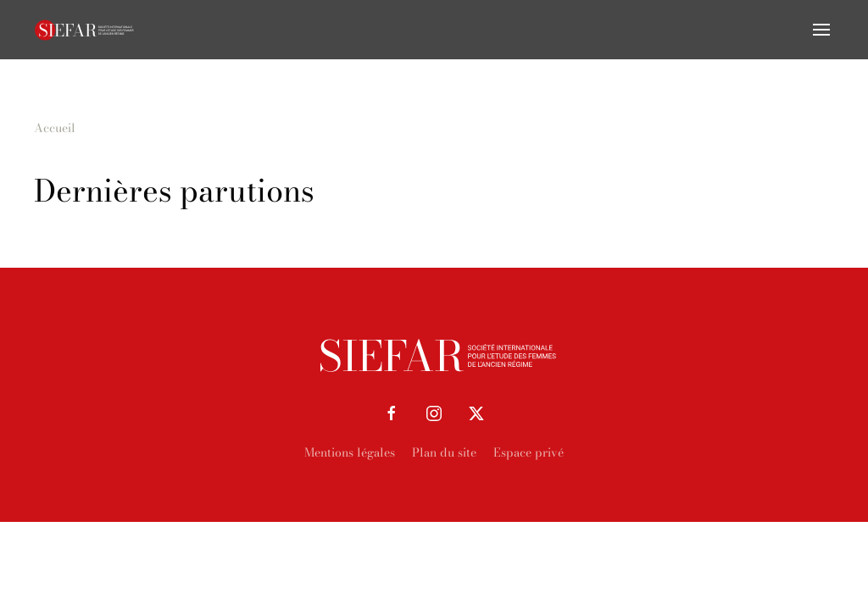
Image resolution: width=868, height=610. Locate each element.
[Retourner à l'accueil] (85, 30)
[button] (821, 30)
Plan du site (444, 452)
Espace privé (529, 452)
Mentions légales (350, 452)
